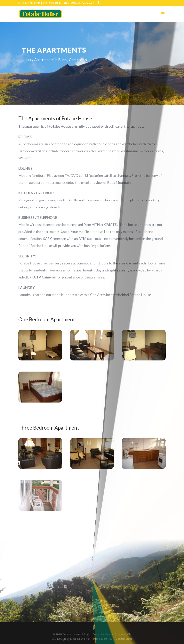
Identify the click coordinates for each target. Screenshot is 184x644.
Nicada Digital (81, 639)
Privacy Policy (103, 639)
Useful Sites (124, 639)
